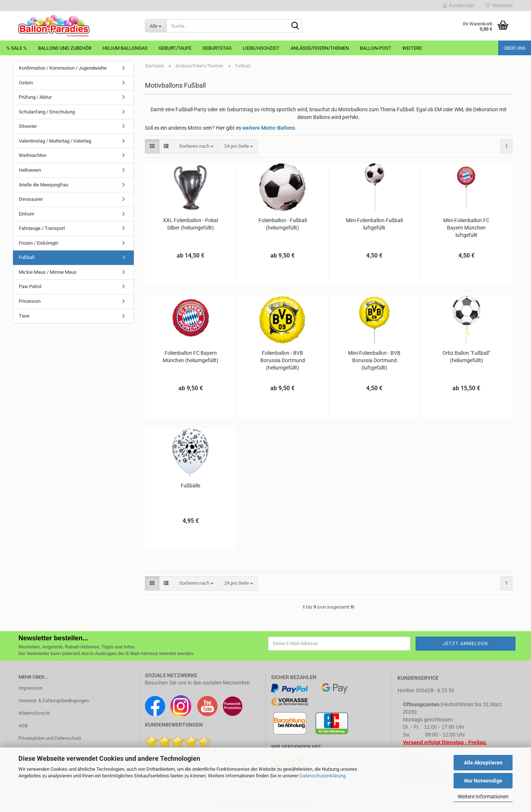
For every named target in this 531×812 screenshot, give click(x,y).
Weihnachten (33, 155)
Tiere (24, 316)
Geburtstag (217, 48)
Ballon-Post (376, 48)
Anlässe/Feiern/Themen (320, 48)
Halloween (30, 170)
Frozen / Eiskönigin (39, 243)
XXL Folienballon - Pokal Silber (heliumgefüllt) (190, 224)
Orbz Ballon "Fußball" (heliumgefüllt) (466, 357)
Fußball (27, 257)
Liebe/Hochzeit (261, 48)
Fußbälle (190, 486)
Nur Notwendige (483, 781)
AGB (23, 726)
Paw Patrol (30, 286)
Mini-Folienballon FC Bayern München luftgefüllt (466, 228)
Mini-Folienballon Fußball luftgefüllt (374, 224)
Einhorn (27, 214)
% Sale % (17, 48)
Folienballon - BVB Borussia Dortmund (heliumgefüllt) (283, 360)
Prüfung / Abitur (35, 97)
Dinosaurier (31, 199)
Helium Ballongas (125, 48)
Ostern (26, 83)
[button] (152, 146)
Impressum (30, 688)
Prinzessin (30, 301)
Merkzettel (499, 6)
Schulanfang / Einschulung (47, 112)
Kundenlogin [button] (459, 6)
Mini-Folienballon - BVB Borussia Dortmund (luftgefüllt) (374, 360)
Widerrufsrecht (34, 713)
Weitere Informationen (483, 797)
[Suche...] (156, 26)
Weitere (412, 48)
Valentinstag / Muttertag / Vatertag (55, 141)
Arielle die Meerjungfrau (44, 185)
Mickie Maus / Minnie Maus (48, 272)
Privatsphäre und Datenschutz (50, 738)
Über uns (515, 48)
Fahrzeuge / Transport (42, 228)
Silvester (28, 126)
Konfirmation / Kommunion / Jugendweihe (63, 68)
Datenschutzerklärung (322, 776)
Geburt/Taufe (175, 48)
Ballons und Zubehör (65, 48)
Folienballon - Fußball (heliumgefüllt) (283, 224)
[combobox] (196, 146)
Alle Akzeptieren (483, 763)
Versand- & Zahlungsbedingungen (54, 701)
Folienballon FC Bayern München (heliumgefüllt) (190, 357)
